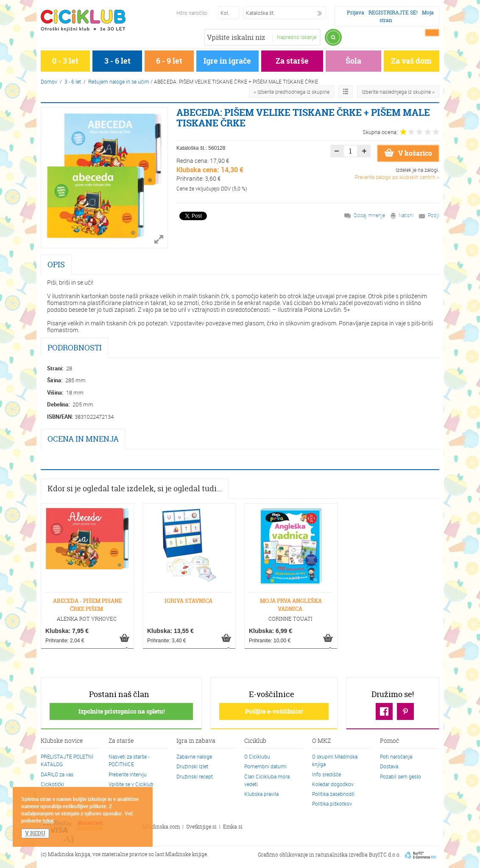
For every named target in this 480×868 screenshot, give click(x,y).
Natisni (406, 215)
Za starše (292, 61)
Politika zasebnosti (333, 794)
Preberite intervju (128, 774)
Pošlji (434, 215)
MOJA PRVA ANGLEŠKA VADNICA (291, 605)
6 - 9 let (169, 61)
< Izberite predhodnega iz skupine (292, 92)
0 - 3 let (65, 61)
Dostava (389, 766)
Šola (353, 61)
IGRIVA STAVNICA (188, 601)
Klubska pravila (261, 794)
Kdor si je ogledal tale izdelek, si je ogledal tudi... (135, 489)
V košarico (408, 153)
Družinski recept (195, 776)
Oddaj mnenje (369, 215)
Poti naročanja (396, 756)
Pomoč (389, 741)
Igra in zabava (196, 741)
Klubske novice (62, 741)
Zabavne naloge (194, 756)
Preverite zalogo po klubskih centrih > (397, 177)
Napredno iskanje (297, 37)
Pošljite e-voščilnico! (274, 711)
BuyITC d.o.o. (385, 855)
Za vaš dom (411, 61)
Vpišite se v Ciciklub (131, 784)
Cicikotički (52, 784)
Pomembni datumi (265, 766)
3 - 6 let (117, 61)
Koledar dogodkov (333, 784)
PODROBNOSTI (75, 348)
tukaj (48, 820)
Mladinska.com (161, 827)
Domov (49, 81)
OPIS (56, 265)
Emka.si (233, 827)
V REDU (35, 833)
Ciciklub (255, 741)
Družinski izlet (192, 766)
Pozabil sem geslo (400, 776)
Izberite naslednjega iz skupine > (398, 92)
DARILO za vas (57, 774)
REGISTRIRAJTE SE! (393, 13)
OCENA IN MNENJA (83, 439)
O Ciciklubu (257, 756)
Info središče (327, 774)
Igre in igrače (227, 61)
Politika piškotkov (332, 804)
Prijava (356, 13)
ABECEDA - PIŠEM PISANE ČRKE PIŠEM (88, 605)
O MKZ (321, 741)
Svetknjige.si (201, 827)
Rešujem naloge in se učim (119, 81)
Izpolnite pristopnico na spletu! (121, 711)
